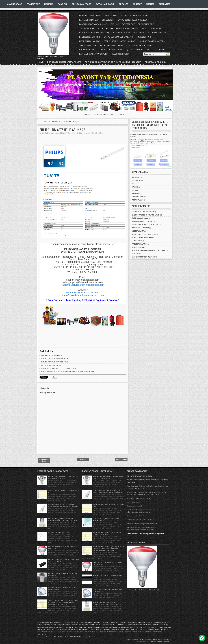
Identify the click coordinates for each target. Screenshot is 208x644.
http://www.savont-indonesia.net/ (144, 527)
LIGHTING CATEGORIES (90, 16)
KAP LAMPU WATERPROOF (123, 24)
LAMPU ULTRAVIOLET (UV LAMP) (118, 37)
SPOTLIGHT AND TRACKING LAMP (155, 625)
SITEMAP (150, 4)
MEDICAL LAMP (138, 231)
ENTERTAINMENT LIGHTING (142, 221)
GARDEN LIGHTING (88, 50)
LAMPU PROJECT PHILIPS (115, 16)
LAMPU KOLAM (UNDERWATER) (114, 50)
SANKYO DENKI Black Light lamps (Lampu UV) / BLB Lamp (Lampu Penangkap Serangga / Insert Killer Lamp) (64, 602)
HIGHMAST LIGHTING (162, 622)
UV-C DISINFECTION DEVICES (143, 257)
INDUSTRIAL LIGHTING (140, 16)
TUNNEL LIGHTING (88, 45)
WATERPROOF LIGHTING (134, 625)
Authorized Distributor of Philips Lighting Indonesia (113, 62)
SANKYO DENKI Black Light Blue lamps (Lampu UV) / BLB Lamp (107, 533)
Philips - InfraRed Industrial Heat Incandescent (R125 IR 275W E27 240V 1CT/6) (67, 371)
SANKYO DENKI (138, 197)
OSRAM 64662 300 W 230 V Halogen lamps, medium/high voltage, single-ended (63, 505)
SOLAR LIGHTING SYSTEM (111, 45)
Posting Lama (121, 459)
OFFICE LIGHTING (146, 24)
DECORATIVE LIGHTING (142, 50)
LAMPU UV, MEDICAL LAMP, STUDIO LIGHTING (65, 637)
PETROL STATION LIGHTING (135, 630)
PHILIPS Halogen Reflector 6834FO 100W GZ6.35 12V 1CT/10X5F (63, 477)
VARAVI (141, 639)
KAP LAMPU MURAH (141, 627)
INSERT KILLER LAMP (140, 228)
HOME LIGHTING (144, 37)
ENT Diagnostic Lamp (140, 218)
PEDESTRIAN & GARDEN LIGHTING (132, 28)
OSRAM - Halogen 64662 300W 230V (62, 533)
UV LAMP (135, 254)
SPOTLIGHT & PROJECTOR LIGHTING (96, 28)
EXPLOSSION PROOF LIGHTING (140, 45)
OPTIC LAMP (137, 241)
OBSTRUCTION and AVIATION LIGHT (71, 627)
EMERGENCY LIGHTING (90, 37)
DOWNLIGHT (156, 28)
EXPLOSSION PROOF (82, 4)
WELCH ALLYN (137, 200)
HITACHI (135, 187)
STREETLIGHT (108, 20)
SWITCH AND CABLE (105, 4)
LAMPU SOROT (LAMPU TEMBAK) (133, 20)
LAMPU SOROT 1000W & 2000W (93, 24)
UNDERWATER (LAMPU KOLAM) (48, 632)
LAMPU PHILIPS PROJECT (128, 622)
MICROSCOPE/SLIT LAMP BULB (144, 234)
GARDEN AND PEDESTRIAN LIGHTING (107, 627)
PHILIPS (47, 122)
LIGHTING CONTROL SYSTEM (152, 41)
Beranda (83, 459)
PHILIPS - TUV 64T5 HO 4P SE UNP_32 (62, 130)
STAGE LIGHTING (138, 247)
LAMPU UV (153, 627)
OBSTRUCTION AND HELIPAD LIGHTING (65, 630)
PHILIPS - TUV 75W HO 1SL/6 (52, 356)
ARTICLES (124, 4)
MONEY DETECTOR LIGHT (142, 238)
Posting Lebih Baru (44, 460)
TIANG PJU (63, 4)
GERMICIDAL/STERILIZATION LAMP (145, 225)
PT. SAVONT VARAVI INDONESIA (160, 641)
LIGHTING (49, 4)
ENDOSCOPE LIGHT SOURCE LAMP (146, 215)
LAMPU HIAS (161, 50)
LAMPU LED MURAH (121, 54)
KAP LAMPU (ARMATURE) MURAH (94, 54)
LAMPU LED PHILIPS (158, 33)
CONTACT (137, 4)
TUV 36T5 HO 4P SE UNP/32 (51, 365)
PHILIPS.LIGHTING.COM (156, 62)
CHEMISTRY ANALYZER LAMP (143, 212)
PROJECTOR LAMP (139, 244)
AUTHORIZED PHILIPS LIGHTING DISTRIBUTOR (102, 622)
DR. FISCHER (137, 181)
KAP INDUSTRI (120, 625)
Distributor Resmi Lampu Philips (64, 62)
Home (41, 62)
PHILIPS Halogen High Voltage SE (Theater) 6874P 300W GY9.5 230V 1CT (63, 520)
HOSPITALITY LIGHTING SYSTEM (83, 625)
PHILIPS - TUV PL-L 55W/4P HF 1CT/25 (55, 359)
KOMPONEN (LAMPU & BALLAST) (94, 33)
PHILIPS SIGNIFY (56, 622)
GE (133, 184)
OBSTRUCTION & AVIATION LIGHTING (129, 33)
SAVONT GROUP (15, 4)
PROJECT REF (33, 4)
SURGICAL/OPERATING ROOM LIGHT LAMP (149, 250)
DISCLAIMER (165, 4)
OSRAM (135, 190)
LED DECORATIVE (44, 630)
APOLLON (136, 177)
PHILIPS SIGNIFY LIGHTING (161, 639)
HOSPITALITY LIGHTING (90, 41)
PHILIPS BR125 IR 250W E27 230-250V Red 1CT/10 (59, 368)
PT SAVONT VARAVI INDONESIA (74, 622)
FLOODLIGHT (55, 625)
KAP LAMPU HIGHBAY (89, 20)
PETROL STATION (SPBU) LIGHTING (119, 41)
